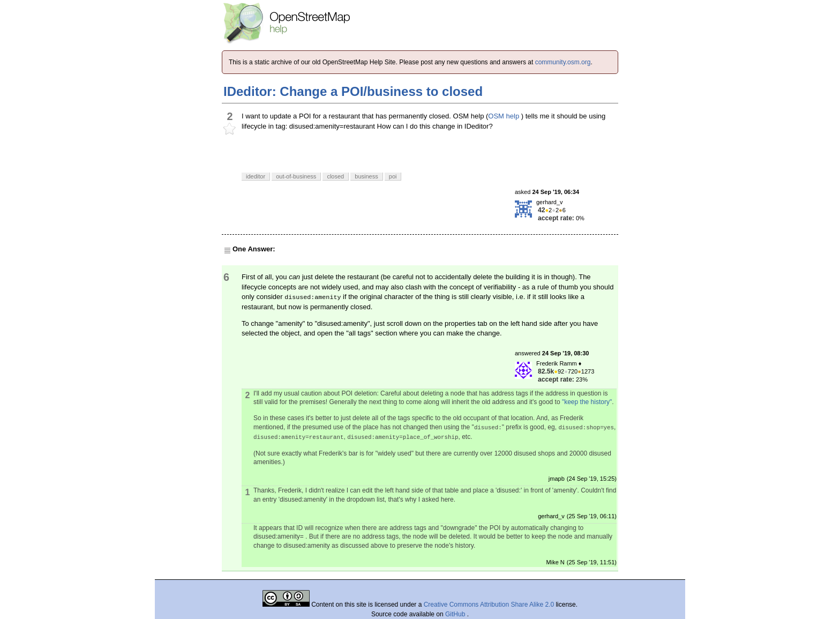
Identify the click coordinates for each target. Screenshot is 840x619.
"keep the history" (587, 402)
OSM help (504, 116)
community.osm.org (563, 62)
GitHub (456, 614)
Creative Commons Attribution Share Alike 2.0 (489, 605)
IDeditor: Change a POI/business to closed (353, 91)
